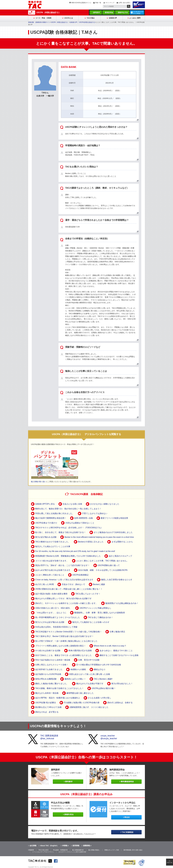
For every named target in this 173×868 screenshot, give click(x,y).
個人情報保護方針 (78, 850)
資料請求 (96, 12)
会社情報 (33, 846)
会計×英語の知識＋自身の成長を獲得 (51, 594)
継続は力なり (100, 669)
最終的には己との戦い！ (75, 679)
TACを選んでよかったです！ (88, 594)
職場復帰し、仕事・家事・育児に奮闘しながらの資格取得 (100, 613)
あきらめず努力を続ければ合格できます (53, 570)
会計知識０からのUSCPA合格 (48, 674)
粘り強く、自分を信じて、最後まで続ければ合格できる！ (60, 532)
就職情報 (86, 846)
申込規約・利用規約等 (60, 850)
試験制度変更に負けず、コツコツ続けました (89, 707)
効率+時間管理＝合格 (84, 518)
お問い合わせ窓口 (124, 3)
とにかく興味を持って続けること (50, 575)
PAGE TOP (170, 863)
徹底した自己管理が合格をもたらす (117, 580)
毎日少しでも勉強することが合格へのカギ (91, 622)
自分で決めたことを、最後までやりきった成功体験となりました (63, 655)
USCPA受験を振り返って (109, 565)
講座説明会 (109, 12)
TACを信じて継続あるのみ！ (100, 617)
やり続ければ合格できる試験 (48, 651)
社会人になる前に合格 (72, 504)
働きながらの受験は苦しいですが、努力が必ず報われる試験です (63, 599)
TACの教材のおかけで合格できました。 (53, 542)
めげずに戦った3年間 (44, 584)
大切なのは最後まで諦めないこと (80, 523)
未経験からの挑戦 (78, 669)
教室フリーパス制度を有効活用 (114, 518)
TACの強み (91, 18)
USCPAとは (69, 18)
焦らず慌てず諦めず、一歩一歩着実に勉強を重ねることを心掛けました (66, 641)
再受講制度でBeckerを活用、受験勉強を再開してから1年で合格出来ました (68, 556)
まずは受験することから (122, 542)
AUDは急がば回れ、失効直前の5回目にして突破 (56, 627)
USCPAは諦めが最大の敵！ (104, 688)
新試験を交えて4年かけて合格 (48, 707)
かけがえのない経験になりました (105, 504)
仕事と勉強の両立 (117, 632)
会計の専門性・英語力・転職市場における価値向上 (58, 698)
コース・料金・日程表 (43, 18)
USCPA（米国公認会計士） (48, 12)
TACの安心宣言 (43, 850)
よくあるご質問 (135, 18)
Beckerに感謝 (99, 584)
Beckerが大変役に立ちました (91, 542)
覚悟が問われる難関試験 (46, 679)
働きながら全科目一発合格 (47, 693)
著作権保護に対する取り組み (133, 850)
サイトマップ (110, 3)
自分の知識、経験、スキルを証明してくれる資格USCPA (103, 570)
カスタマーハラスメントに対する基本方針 (72, 852)
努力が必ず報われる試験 (46, 537)
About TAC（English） (49, 846)
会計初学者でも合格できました (49, 669)
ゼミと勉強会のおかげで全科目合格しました (113, 532)
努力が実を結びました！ (122, 684)
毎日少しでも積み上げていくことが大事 (53, 546)
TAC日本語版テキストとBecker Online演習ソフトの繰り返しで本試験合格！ (68, 632)
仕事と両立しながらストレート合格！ (52, 665)
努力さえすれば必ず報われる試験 (50, 622)
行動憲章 (31, 850)
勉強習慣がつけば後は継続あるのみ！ (122, 603)
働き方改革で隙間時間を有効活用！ (51, 518)
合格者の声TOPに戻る (45, 504)
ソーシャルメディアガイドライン (43, 852)
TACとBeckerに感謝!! (103, 679)
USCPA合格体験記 (80, 575)
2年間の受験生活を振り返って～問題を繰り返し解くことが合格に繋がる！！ (69, 589)
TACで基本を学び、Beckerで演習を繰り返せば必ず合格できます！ (64, 636)
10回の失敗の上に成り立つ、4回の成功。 (53, 608)
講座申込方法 (123, 12)
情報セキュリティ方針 (112, 850)
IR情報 (65, 846)
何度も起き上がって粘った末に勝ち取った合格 (90, 674)
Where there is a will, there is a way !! (110, 646)
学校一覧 (98, 3)
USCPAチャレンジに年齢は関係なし (95, 608)
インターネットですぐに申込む (138, 13)
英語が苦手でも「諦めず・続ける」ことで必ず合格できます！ (62, 565)
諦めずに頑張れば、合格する (120, 703)
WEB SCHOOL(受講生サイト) (81, 3)
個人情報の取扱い (94, 850)
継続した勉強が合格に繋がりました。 (52, 684)
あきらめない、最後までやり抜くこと (116, 651)
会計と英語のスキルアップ (120, 556)
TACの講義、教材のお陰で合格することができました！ (59, 688)
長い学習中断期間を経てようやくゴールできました (58, 617)
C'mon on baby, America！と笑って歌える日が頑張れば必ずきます (64, 580)
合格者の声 (113, 18)
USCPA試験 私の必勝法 (46, 703)
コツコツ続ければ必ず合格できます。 (52, 561)
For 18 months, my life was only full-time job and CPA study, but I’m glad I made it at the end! (75, 551)
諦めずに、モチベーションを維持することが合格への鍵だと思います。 (66, 603)
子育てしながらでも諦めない (95, 513)
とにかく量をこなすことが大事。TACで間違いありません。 (102, 561)
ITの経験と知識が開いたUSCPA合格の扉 (82, 703)
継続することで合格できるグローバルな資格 (119, 655)
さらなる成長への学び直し (100, 698)
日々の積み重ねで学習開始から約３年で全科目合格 (99, 665)
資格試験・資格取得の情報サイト (39, 22)
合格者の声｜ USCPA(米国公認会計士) (82, 22)
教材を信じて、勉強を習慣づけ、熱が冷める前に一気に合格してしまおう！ (68, 509)
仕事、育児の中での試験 (89, 660)
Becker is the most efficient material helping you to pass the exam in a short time (99, 537)
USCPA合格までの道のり (46, 523)
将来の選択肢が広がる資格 (80, 651)
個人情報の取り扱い (39, 482)
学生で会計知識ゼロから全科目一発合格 (53, 660)
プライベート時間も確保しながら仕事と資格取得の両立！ (60, 646)
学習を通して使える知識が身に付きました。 (55, 513)
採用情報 (76, 846)
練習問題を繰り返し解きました (80, 693)
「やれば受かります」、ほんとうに (51, 613)
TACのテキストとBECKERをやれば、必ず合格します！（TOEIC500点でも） (69, 528)
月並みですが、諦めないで (73, 584)
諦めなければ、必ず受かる (47, 712)
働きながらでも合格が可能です (90, 684)
